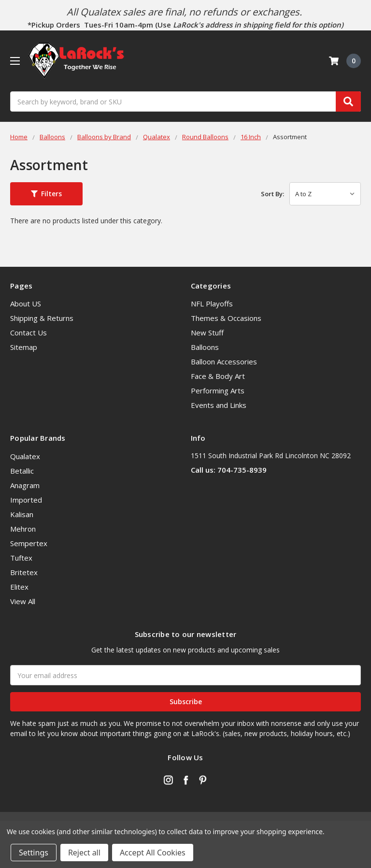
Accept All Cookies (153, 853)
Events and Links (219, 405)
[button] (46, 194)
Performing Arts (218, 391)
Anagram (25, 485)
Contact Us (29, 333)
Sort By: (272, 194)
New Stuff (207, 333)
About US (26, 304)
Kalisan (22, 514)
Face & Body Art (218, 376)
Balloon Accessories (224, 362)
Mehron (23, 529)
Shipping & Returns (42, 318)
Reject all (84, 853)
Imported (26, 500)
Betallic (22, 471)
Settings (34, 853)
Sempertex (29, 543)
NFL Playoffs (212, 304)
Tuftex (21, 558)
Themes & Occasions (226, 318)
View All (23, 601)
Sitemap (24, 347)
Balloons (205, 347)
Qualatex (25, 456)
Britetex (24, 572)
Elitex (19, 587)
